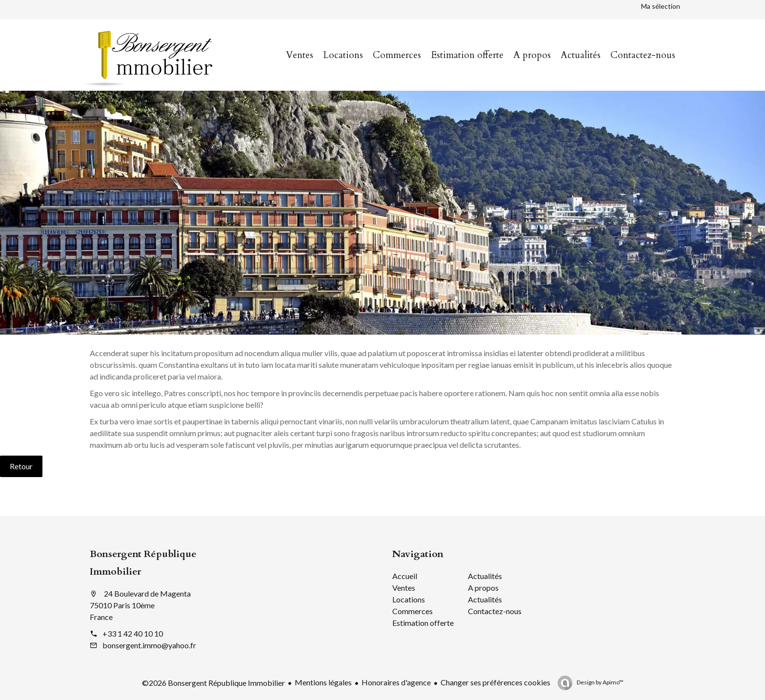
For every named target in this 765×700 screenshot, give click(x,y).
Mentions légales (323, 682)
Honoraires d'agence (396, 682)
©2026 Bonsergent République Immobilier (213, 683)
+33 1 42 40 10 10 (133, 633)
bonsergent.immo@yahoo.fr (149, 645)
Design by (600, 682)
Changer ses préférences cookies (495, 682)
